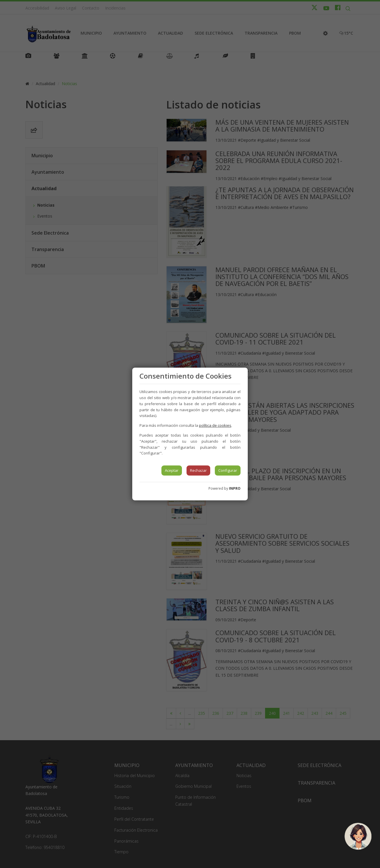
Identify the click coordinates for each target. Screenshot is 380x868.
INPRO (235, 488)
